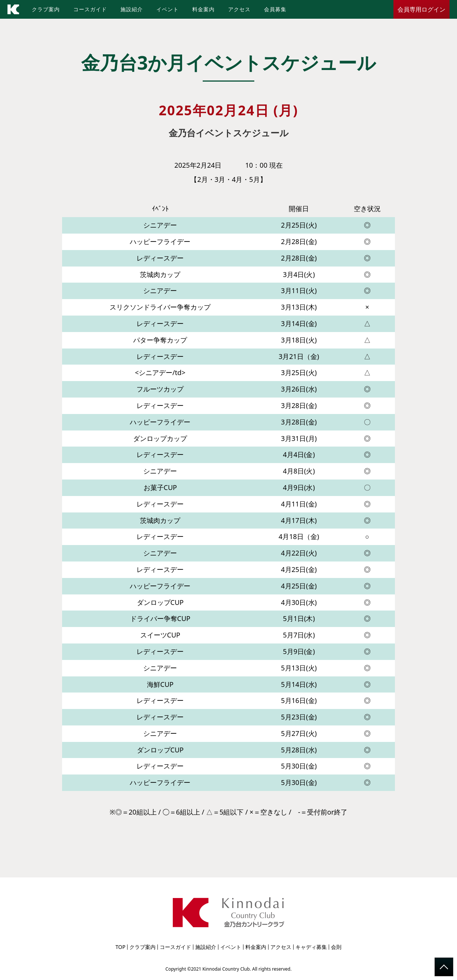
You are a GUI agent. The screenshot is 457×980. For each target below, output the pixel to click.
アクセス (239, 9)
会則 (336, 947)
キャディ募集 (311, 947)
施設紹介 (132, 9)
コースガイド (90, 9)
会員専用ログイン (421, 9)
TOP (121, 947)
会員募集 (275, 9)
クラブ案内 (46, 9)
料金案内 (203, 9)
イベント (168, 9)
